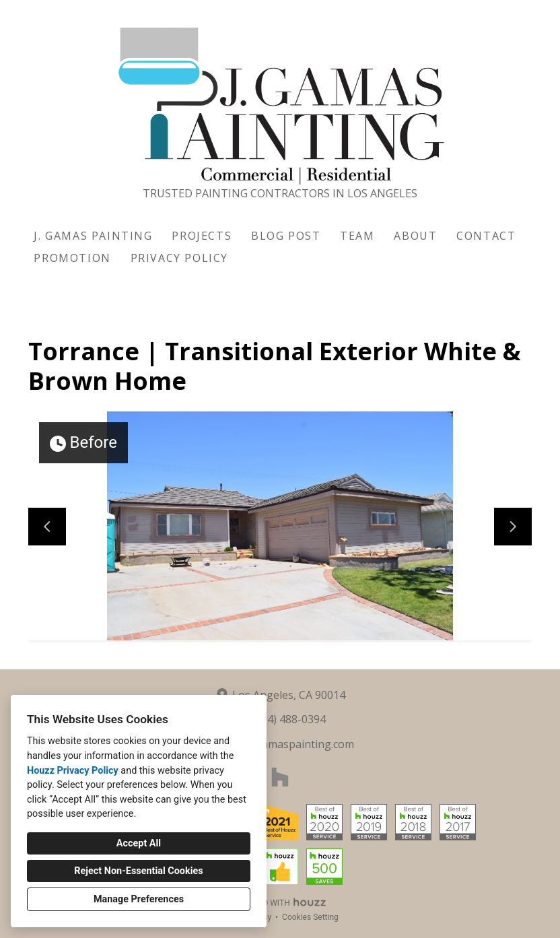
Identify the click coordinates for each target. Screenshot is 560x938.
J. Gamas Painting (93, 236)
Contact (486, 236)
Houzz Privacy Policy (73, 771)
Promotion (72, 258)
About (415, 236)
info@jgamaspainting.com (288, 744)
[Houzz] (280, 777)
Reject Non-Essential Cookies (138, 871)
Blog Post (286, 236)
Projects (202, 236)
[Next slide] (513, 527)
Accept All (139, 843)
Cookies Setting (310, 917)
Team (357, 236)
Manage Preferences (139, 899)
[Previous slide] (47, 527)
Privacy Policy (179, 258)
